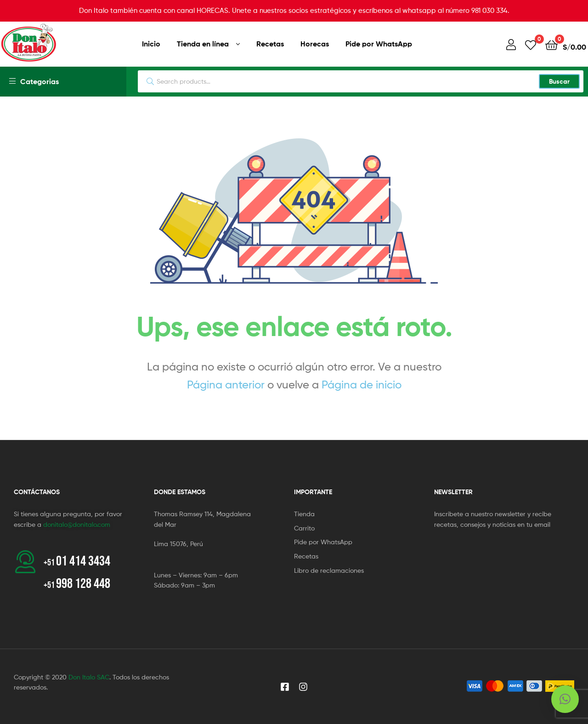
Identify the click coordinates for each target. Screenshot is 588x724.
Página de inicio (362, 385)
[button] (565, 699)
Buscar (559, 81)
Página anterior (226, 385)
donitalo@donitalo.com (77, 524)
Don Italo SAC (89, 677)
